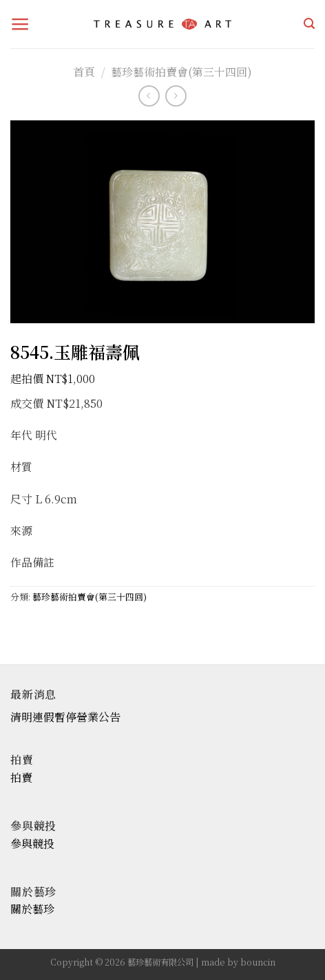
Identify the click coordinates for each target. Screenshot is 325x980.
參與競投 (32, 843)
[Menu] (20, 24)
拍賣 (21, 777)
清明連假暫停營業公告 (65, 717)
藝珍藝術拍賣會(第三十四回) (181, 72)
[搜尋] (309, 24)
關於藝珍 (32, 909)
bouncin (258, 962)
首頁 (84, 72)
